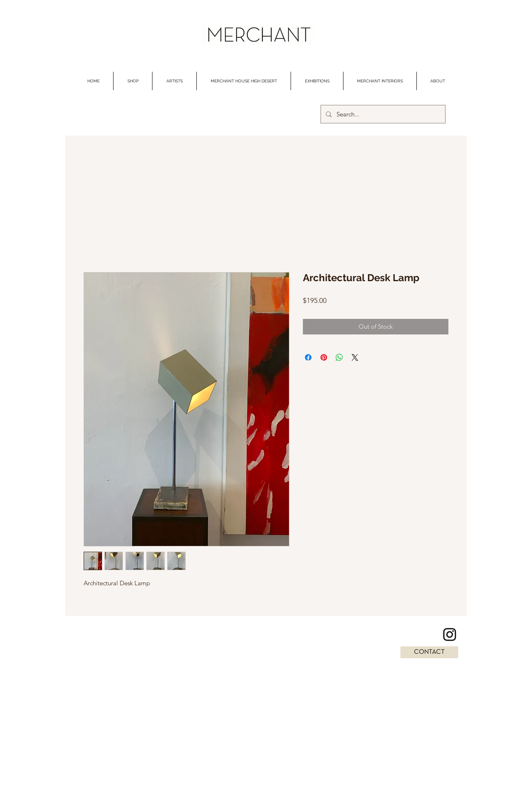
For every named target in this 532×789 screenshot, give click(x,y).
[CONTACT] (429, 652)
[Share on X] (355, 357)
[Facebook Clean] (83, 784)
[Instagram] (450, 634)
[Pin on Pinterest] (324, 357)
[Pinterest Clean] (116, 784)
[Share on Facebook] (308, 357)
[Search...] (382, 114)
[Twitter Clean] (99, 784)
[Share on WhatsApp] (339, 357)
